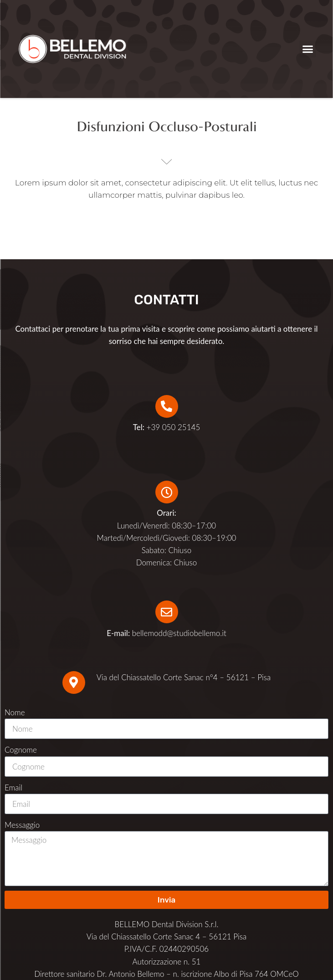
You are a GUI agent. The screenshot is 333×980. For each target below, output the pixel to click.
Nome (15, 712)
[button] (308, 49)
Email (13, 788)
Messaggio (22, 825)
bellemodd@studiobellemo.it (179, 633)
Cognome (21, 750)
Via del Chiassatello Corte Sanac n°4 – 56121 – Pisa (184, 677)
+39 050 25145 (167, 427)
